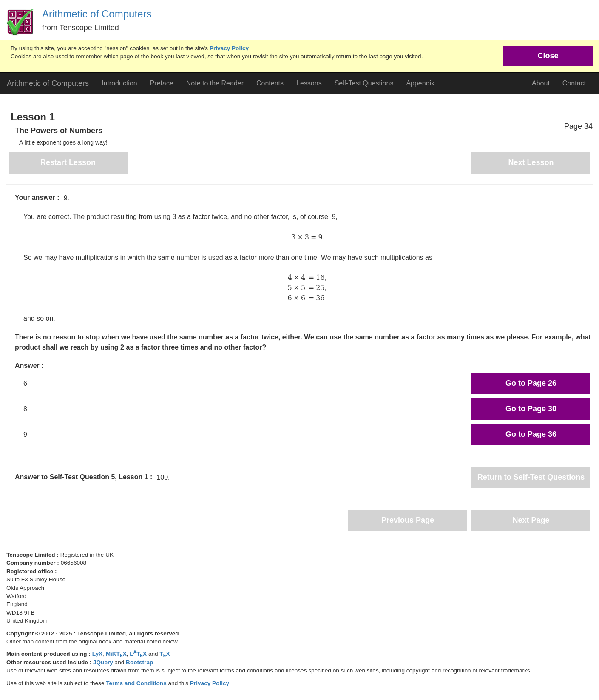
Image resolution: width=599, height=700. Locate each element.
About (541, 83)
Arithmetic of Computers (97, 14)
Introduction (119, 83)
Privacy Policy (229, 48)
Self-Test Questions (364, 83)
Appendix (420, 83)
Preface (162, 83)
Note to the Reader (215, 83)
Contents (270, 83)
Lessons (309, 83)
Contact (574, 83)
